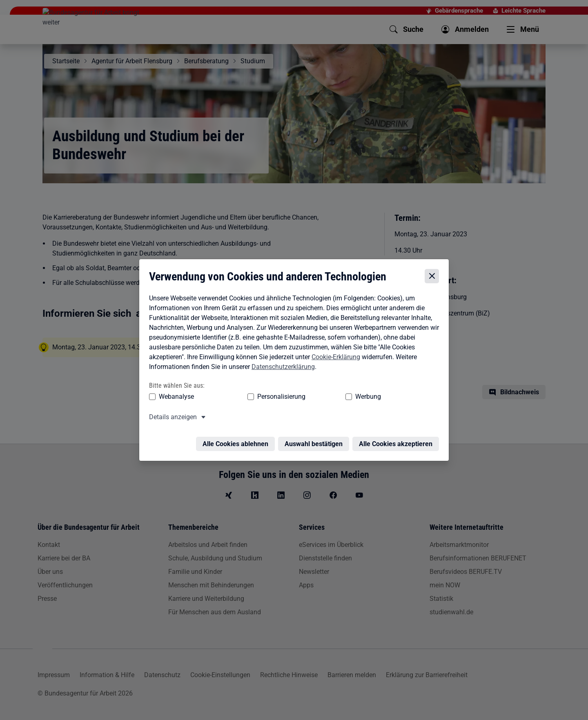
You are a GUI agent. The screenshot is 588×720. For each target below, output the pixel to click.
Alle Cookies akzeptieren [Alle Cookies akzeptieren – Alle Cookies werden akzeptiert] (398, 441)
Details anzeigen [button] (171, 419)
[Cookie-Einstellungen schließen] (434, 278)
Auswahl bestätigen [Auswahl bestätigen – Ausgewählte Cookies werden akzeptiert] (316, 441)
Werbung (320, 399)
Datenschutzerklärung (281, 368)
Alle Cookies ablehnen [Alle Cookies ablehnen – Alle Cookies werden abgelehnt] (237, 441)
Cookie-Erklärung (334, 359)
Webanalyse (174, 399)
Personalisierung (256, 399)
